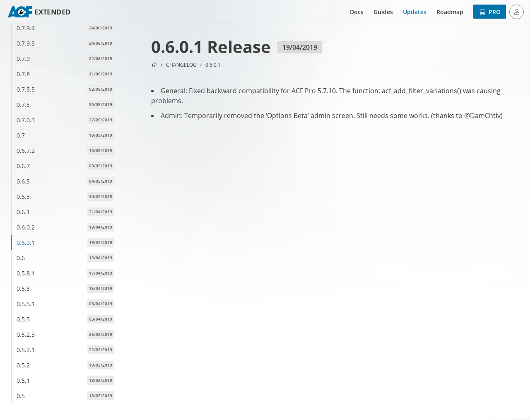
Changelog (181, 65)
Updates (415, 12)
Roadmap (450, 12)
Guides (383, 12)
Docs (357, 12)
